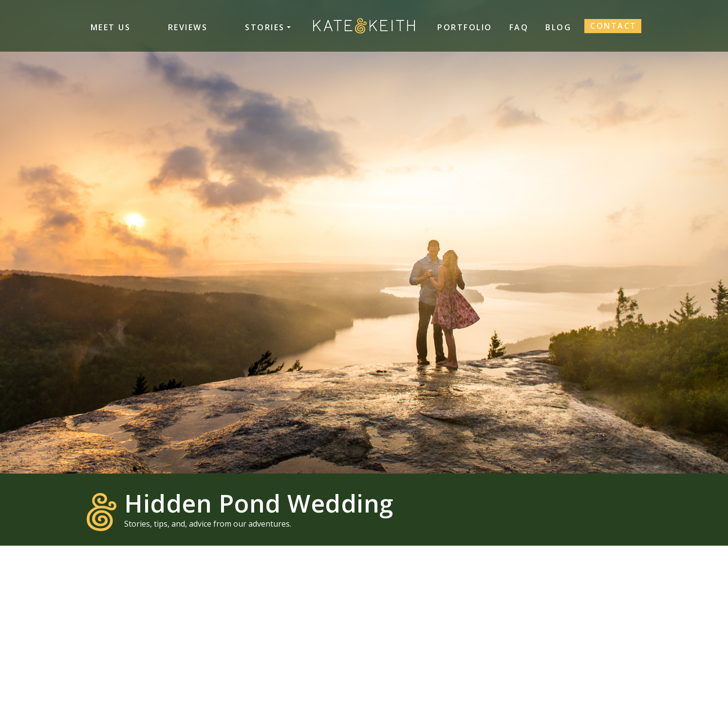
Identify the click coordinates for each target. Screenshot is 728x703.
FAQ (519, 27)
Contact (614, 26)
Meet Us (111, 27)
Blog (558, 27)
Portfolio (465, 27)
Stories (265, 27)
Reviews (188, 27)
